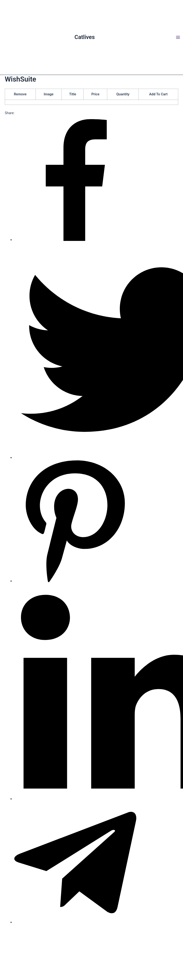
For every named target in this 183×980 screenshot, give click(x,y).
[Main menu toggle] (178, 37)
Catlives (85, 37)
